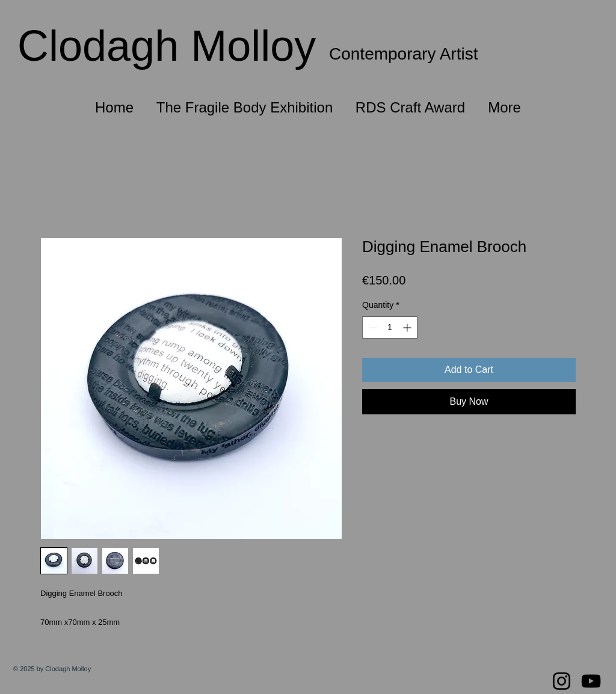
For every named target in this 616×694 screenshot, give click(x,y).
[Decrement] (371, 327)
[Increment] (408, 327)
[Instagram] (562, 681)
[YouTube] (591, 681)
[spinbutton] (390, 327)
